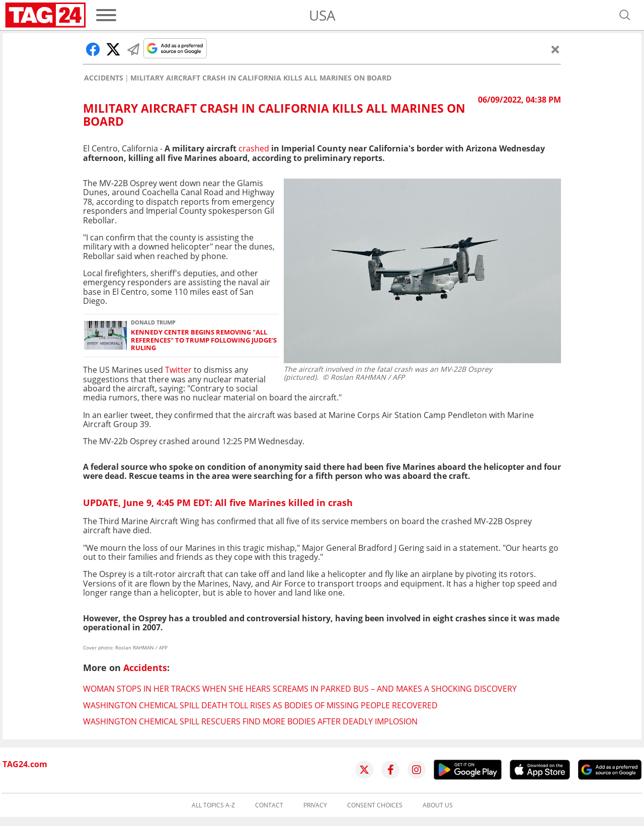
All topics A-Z (213, 805)
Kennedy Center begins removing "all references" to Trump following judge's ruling (204, 340)
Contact (269, 805)
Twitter (179, 370)
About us (438, 805)
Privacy (315, 805)
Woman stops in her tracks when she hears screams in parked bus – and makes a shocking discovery (300, 689)
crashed (254, 148)
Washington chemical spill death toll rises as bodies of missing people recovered (260, 705)
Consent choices (375, 805)
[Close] (555, 49)
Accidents (104, 78)
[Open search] (625, 15)
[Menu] (106, 15)
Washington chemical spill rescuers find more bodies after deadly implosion (250, 721)
